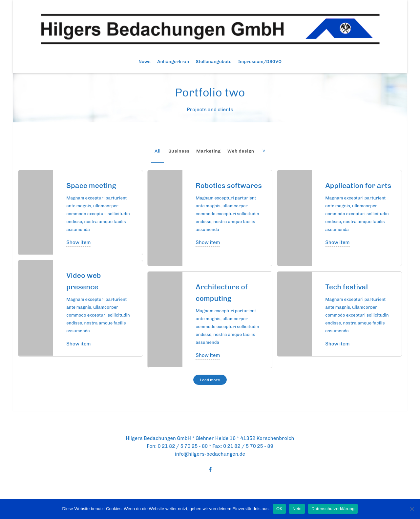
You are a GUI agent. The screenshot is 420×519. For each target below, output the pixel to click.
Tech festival (349, 287)
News (145, 62)
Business (179, 151)
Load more (210, 380)
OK (279, 509)
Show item (78, 242)
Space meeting (94, 185)
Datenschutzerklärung (333, 509)
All (157, 151)
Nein (297, 509)
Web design (241, 151)
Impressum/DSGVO (260, 62)
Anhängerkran (173, 62)
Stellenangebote (214, 62)
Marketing (209, 151)
